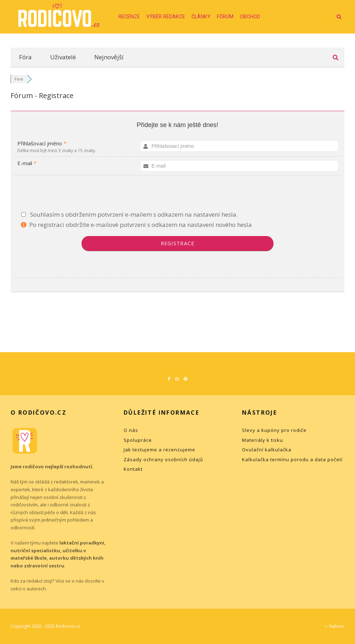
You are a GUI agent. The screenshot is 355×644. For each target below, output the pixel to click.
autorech (36, 589)
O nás (131, 430)
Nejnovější (109, 57)
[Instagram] (177, 379)
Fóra (25, 57)
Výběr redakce (166, 17)
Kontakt (133, 469)
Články (201, 17)
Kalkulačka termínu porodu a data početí (292, 459)
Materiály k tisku (262, 440)
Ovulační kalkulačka (267, 450)
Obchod (250, 17)
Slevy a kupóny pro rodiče (274, 430)
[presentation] (178, 194)
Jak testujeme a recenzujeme (159, 450)
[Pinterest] (185, 379)
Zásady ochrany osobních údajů (163, 459)
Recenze (129, 17)
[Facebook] (169, 379)
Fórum (225, 17)
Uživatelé (63, 57)
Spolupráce (138, 440)
